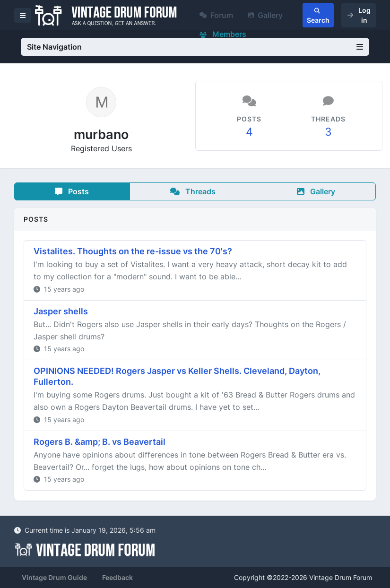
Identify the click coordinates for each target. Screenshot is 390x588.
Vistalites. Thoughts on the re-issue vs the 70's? (133, 251)
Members (223, 34)
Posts (72, 191)
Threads (193, 191)
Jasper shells (61, 311)
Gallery (265, 15)
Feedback (117, 577)
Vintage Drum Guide (54, 577)
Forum (216, 15)
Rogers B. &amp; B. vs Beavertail (100, 442)
